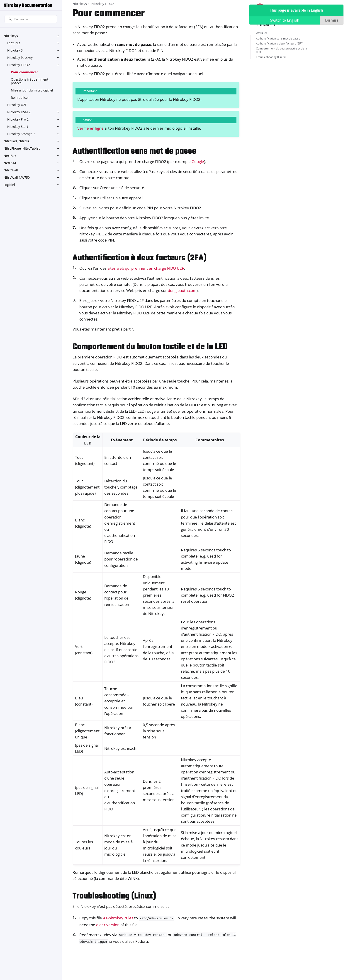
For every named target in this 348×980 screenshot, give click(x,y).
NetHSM (10, 163)
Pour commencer (24, 72)
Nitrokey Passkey (20, 58)
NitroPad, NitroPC (17, 141)
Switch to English (285, 20)
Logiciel (9, 185)
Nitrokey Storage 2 (21, 134)
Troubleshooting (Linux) (271, 57)
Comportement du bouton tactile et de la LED (281, 50)
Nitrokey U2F (17, 105)
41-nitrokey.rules (118, 918)
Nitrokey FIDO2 (19, 65)
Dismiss (332, 20)
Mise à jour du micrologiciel (32, 90)
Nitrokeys (11, 36)
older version (108, 925)
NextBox (10, 156)
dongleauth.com (182, 290)
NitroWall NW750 (17, 177)
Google (198, 162)
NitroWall (11, 170)
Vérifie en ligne (90, 128)
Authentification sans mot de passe (278, 38)
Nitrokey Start (18, 127)
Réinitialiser (20, 98)
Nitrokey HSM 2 (19, 112)
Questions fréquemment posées (30, 81)
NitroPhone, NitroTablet (22, 148)
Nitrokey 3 (15, 50)
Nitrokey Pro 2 (18, 119)
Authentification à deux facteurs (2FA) (280, 43)
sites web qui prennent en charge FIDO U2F (146, 268)
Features (14, 43)
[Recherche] (31, 19)
